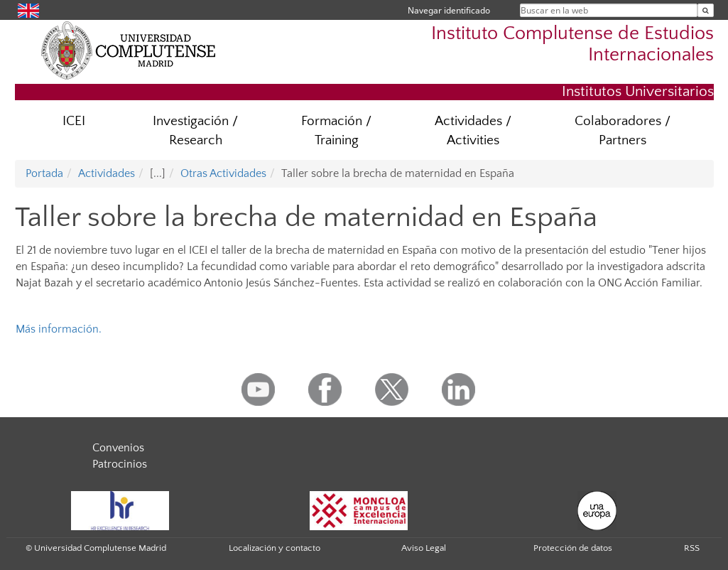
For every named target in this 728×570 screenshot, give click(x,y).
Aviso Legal (424, 548)
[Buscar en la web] (706, 10)
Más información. (59, 329)
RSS (692, 548)
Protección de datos (573, 548)
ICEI (74, 121)
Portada (44, 173)
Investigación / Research (195, 131)
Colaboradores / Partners (623, 131)
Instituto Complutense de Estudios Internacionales (572, 44)
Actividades (107, 173)
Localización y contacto (275, 548)
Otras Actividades (223, 173)
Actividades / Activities (473, 131)
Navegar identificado (449, 10)
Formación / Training (336, 131)
